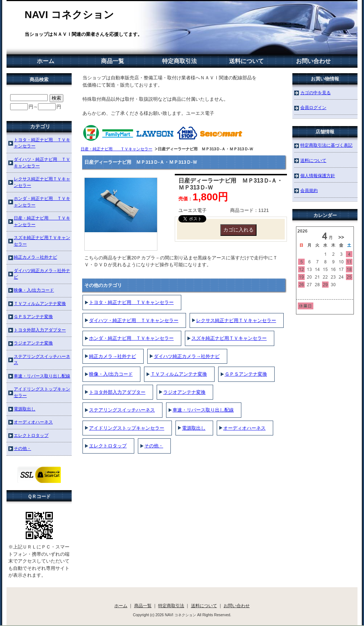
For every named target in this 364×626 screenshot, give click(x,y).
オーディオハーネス (244, 428)
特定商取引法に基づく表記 (326, 145)
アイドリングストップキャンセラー (127, 428)
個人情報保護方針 (318, 176)
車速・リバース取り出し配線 (203, 410)
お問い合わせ (313, 61)
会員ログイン (313, 107)
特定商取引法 (179, 61)
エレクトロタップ (108, 446)
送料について (246, 61)
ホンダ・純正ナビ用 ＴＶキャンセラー (131, 338)
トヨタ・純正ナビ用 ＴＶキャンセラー (131, 302)
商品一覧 (113, 61)
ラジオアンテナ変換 (184, 392)
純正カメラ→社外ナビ (113, 356)
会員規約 (309, 190)
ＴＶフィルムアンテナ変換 (179, 374)
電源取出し (194, 428)
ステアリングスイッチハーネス (122, 410)
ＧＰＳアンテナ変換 (246, 374)
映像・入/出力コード (111, 374)
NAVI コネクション (69, 15)
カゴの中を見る (316, 93)
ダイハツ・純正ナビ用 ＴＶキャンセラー (134, 320)
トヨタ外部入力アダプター (117, 392)
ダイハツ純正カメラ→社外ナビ (187, 356)
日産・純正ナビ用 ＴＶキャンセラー (117, 149)
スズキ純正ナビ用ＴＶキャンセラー (229, 338)
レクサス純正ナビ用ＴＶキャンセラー (236, 320)
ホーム (46, 61)
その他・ (154, 446)
